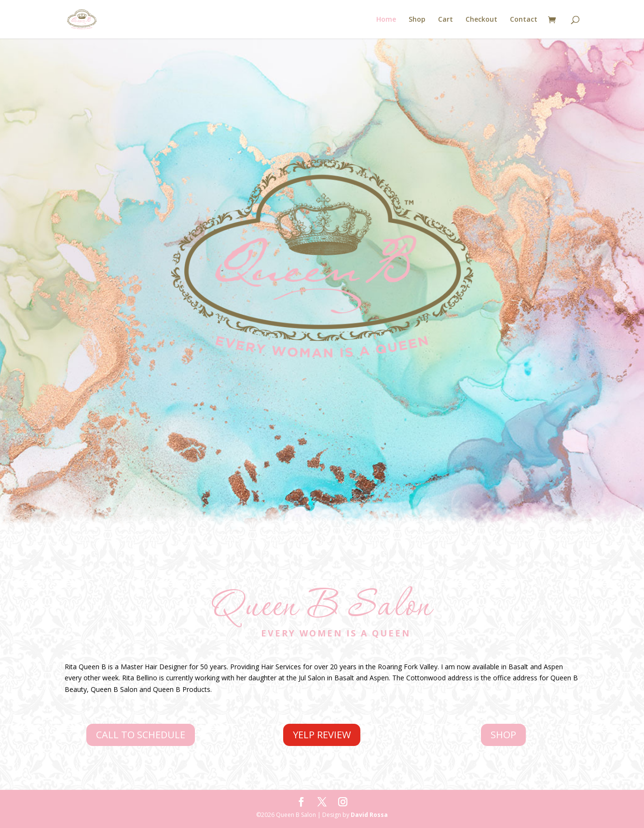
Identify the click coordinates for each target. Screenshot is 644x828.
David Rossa (369, 815)
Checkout (481, 20)
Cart (445, 20)
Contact (524, 20)
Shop (417, 20)
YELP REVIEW (322, 735)
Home (386, 20)
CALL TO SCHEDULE (141, 735)
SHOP (503, 735)
